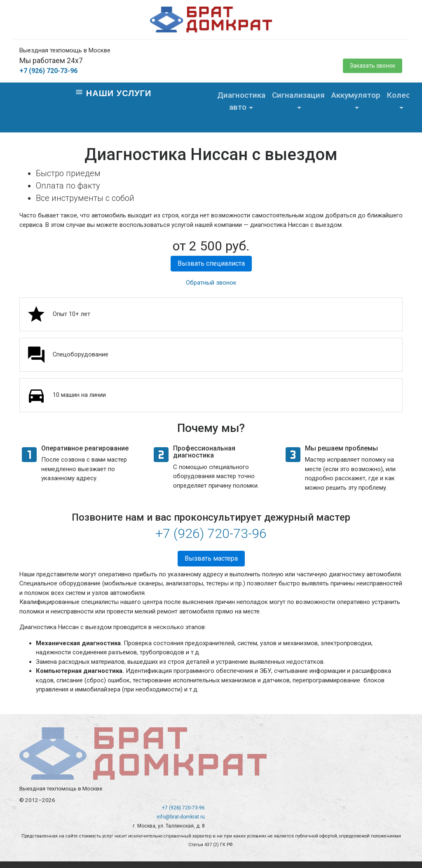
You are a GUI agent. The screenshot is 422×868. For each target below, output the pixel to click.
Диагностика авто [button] (241, 101)
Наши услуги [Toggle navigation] (113, 93)
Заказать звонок (373, 66)
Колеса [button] (401, 95)
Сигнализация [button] (298, 95)
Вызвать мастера (211, 558)
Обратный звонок (211, 283)
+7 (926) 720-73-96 (48, 71)
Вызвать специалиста (211, 263)
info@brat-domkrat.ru (181, 817)
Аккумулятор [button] (356, 95)
